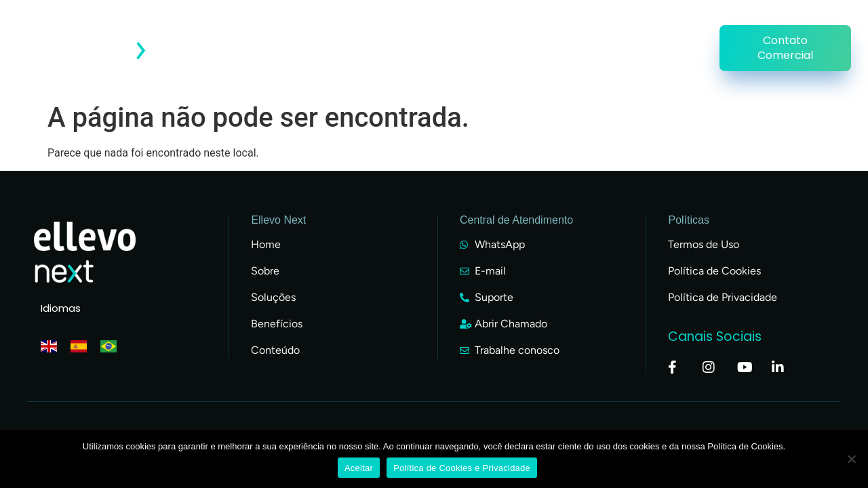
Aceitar (359, 468)
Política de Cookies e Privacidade (462, 468)
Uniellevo (668, 63)
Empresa (529, 32)
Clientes (385, 32)
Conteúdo (456, 32)
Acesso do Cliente (292, 32)
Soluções (670, 32)
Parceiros (599, 32)
